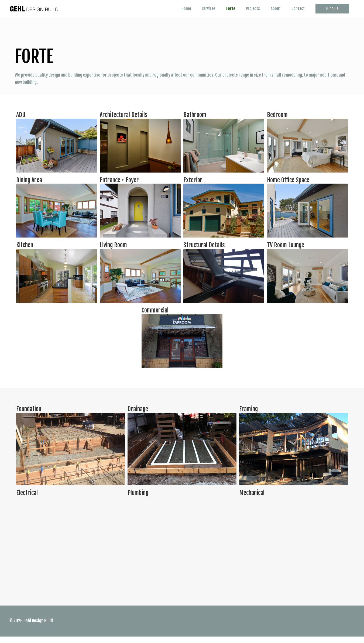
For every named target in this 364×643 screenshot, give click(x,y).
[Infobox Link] (57, 149)
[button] (332, 12)
